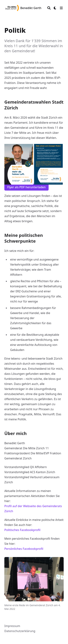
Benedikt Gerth (31, 8)
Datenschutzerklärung (20, 631)
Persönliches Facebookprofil (24, 549)
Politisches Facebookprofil (22, 530)
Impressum (12, 626)
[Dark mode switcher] (55, 8)
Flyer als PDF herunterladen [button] (26, 187)
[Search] (49, 8)
